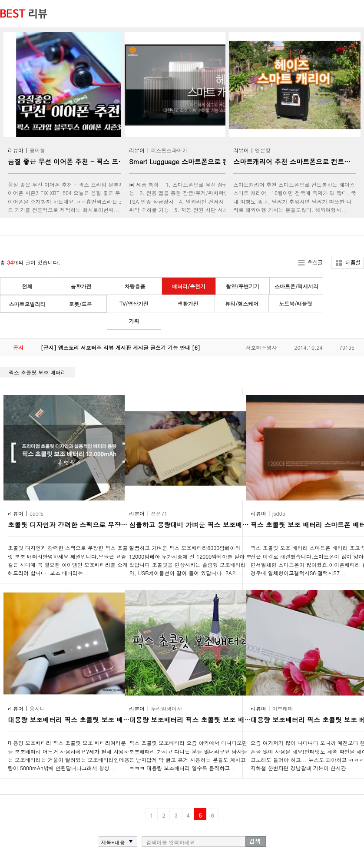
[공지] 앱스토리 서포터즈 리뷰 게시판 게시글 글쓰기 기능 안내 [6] (121, 347)
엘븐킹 (263, 150)
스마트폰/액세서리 (296, 286)
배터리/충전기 (189, 286)
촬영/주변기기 (243, 286)
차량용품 (135, 286)
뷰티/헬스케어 (242, 303)
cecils (36, 513)
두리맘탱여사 (166, 708)
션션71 (159, 513)
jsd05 (279, 513)
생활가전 (188, 303)
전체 (27, 286)
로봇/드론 (80, 304)
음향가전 (81, 286)
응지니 (37, 708)
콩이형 (37, 150)
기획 (134, 321)
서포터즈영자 (261, 347)
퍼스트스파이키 (169, 150)
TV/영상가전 (134, 303)
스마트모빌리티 (27, 304)
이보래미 (283, 708)
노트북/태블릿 (296, 303)
